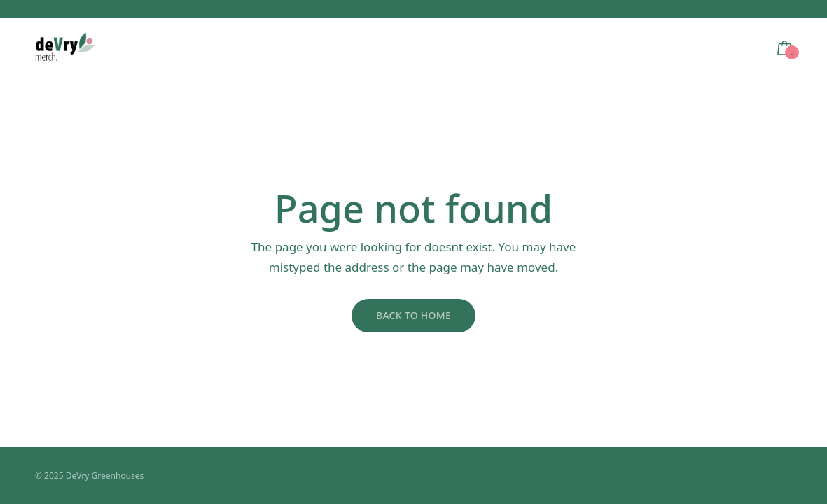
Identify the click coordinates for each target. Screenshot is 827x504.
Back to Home (413, 315)
